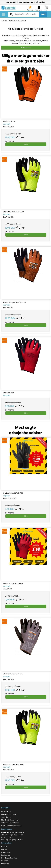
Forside (4, 846)
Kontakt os (6, 855)
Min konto (5, 864)
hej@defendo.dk (12, 820)
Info (26, 144)
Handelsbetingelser (9, 858)
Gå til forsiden (26, 48)
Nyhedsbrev (6, 852)
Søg (43, 14)
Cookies (5, 861)
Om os (4, 849)
